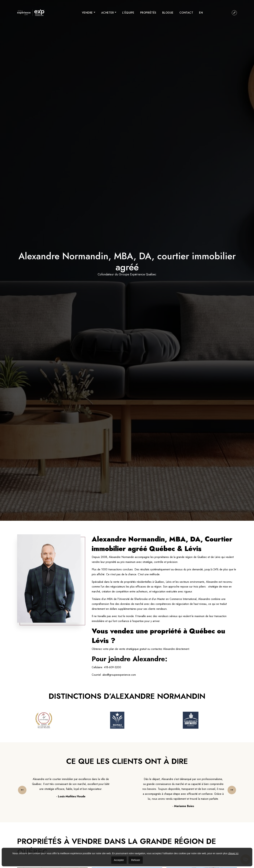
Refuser (136, 860)
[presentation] (22, 790)
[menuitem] (201, 13)
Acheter (108, 13)
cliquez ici (233, 853)
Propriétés (148, 13)
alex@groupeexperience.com (119, 675)
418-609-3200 (113, 667)
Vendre (87, 13)
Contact (186, 13)
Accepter (119, 860)
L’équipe (128, 13)
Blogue (168, 13)
